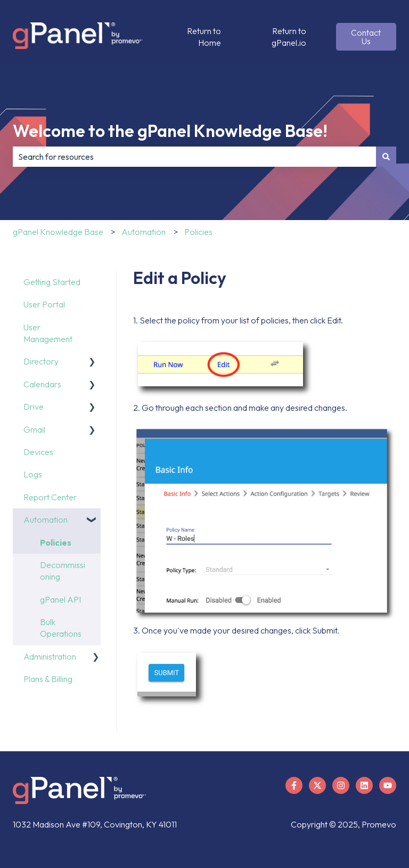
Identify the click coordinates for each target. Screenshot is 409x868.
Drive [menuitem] (34, 407)
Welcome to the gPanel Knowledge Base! (170, 131)
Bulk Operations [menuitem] (61, 628)
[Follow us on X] (317, 785)
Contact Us (366, 37)
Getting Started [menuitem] (52, 282)
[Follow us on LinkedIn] (364, 785)
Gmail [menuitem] (34, 429)
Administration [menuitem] (50, 656)
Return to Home (204, 37)
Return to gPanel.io (289, 37)
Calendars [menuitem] (42, 384)
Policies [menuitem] (56, 542)
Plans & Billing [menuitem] (48, 679)
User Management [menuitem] (48, 333)
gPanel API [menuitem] (60, 599)
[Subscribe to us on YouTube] (388, 785)
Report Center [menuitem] (50, 497)
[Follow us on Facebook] (294, 785)
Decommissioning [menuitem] (63, 571)
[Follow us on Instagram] (341, 785)
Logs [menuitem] (33, 474)
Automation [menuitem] (46, 520)
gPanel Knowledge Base (58, 232)
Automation (144, 232)
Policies (198, 232)
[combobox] (194, 157)
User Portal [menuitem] (44, 304)
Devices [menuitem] (38, 452)
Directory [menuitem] (41, 361)
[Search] (386, 157)
